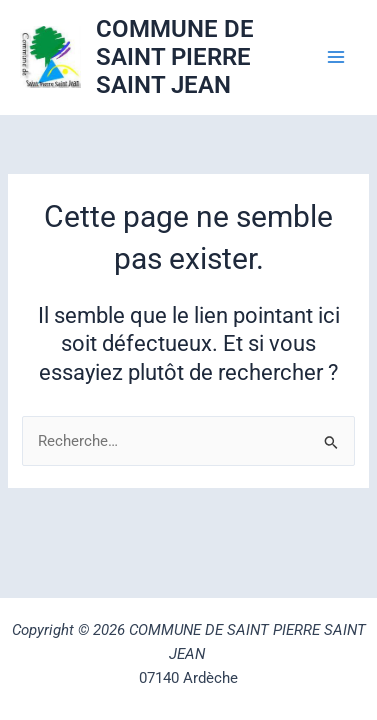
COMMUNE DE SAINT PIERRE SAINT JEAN (175, 57)
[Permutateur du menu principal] (336, 57)
